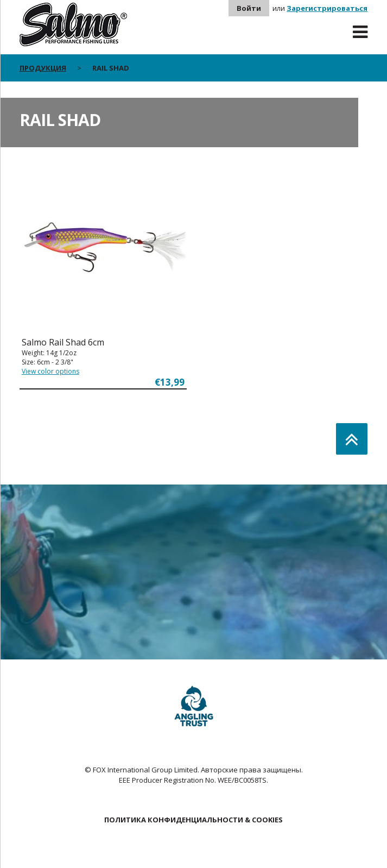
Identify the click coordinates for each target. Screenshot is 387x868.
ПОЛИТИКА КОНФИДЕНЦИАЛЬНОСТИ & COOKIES (193, 820)
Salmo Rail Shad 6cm (63, 342)
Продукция (43, 68)
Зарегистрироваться (327, 8)
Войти (249, 8)
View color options (50, 371)
